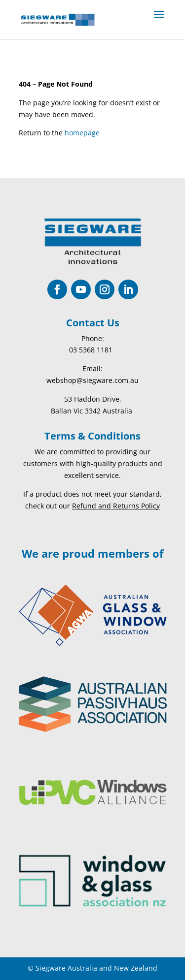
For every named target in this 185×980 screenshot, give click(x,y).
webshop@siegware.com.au (92, 380)
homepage (82, 133)
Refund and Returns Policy (116, 506)
